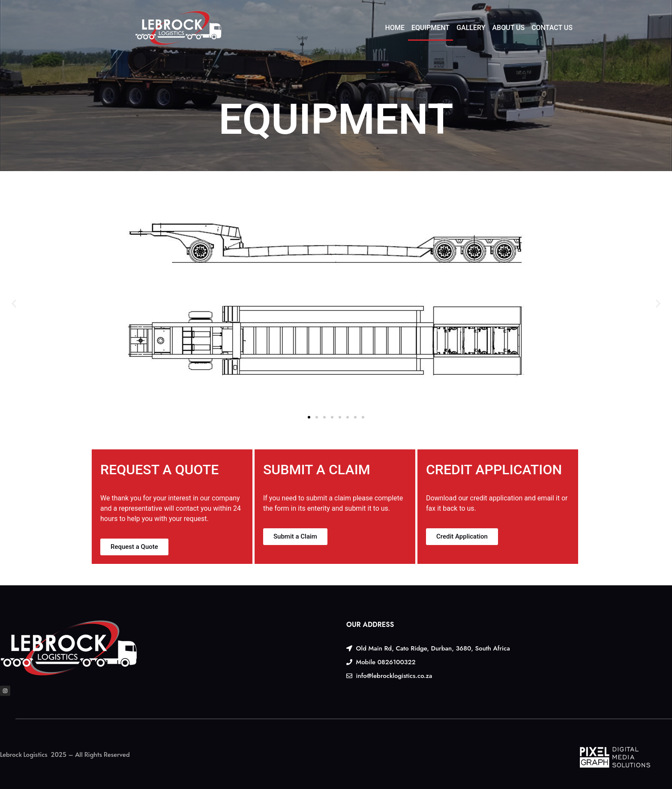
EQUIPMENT (430, 28)
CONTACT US (552, 28)
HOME (395, 28)
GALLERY (471, 28)
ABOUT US (508, 28)
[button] (14, 304)
